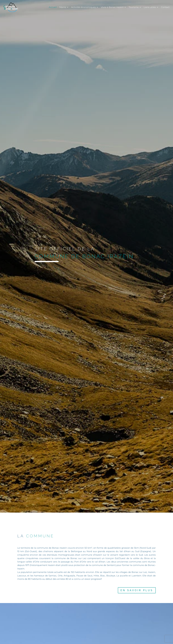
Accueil (53, 7)
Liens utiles (150, 7)
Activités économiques (83, 7)
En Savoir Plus (137, 590)
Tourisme (134, 7)
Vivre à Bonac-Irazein (112, 7)
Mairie (63, 7)
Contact (165, 7)
